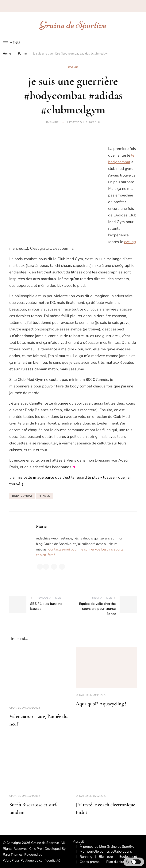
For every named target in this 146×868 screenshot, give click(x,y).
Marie (54, 122)
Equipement (128, 857)
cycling (130, 242)
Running (86, 857)
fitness (44, 496)
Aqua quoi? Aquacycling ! (101, 704)
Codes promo (90, 862)
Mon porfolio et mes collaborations (106, 851)
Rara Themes (13, 855)
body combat (22, 496)
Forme (73, 67)
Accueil (78, 841)
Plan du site (115, 862)
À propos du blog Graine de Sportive (107, 847)
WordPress (11, 860)
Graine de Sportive (73, 25)
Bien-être (106, 857)
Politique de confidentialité (40, 860)
